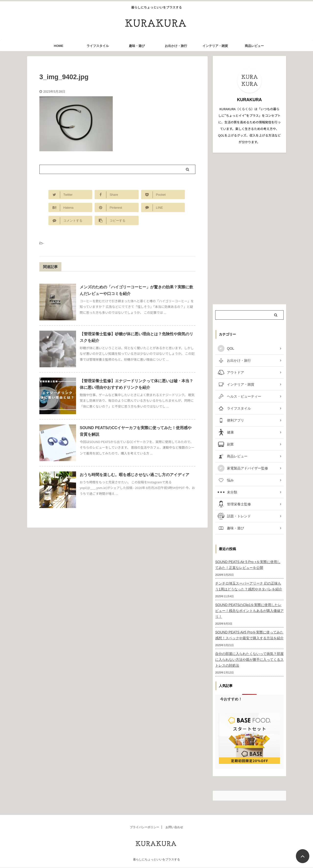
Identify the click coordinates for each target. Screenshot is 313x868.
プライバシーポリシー (145, 827)
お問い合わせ (174, 827)
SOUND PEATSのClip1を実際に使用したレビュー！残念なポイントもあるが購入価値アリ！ (249, 611)
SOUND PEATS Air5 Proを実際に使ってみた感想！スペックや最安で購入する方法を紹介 (249, 635)
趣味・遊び (137, 46)
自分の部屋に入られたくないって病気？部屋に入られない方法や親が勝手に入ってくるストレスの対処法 (249, 660)
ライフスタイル (98, 46)
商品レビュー (254, 46)
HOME (59, 46)
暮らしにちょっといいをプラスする (156, 859)
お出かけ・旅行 (176, 46)
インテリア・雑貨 (215, 46)
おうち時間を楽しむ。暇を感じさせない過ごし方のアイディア (134, 475)
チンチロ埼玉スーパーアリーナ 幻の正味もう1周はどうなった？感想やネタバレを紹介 (249, 586)
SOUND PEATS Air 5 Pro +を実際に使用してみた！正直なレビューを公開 (248, 565)
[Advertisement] (249, 228)
